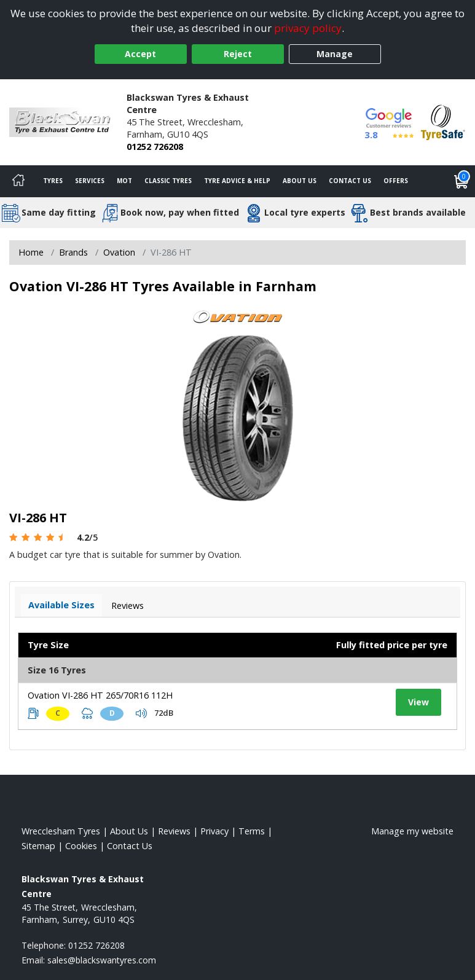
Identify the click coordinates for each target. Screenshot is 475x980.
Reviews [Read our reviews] (174, 831)
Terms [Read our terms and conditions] (252, 831)
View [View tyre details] (418, 702)
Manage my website (412, 831)
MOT (124, 181)
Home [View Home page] (31, 252)
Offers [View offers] (396, 181)
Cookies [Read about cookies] (81, 846)
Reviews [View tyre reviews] (128, 606)
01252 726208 (155, 147)
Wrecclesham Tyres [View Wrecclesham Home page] (61, 831)
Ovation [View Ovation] (119, 252)
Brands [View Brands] (73, 252)
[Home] (18, 181)
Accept (140, 54)
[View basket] (461, 181)
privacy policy (308, 28)
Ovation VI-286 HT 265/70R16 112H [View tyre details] (100, 695)
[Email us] (102, 960)
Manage (335, 54)
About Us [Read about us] (129, 831)
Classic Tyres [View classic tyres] (168, 181)
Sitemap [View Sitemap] (38, 846)
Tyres (53, 181)
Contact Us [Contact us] (350, 181)
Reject (238, 54)
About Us (300, 181)
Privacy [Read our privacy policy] (214, 831)
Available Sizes (61, 605)
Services (90, 181)
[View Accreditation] (443, 121)
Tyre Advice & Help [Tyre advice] (237, 181)
